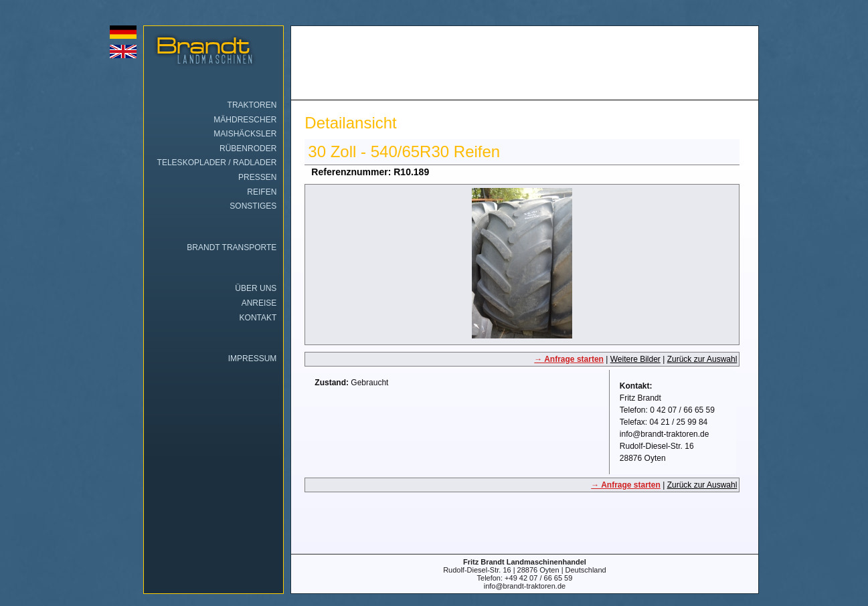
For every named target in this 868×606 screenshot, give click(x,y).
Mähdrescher (245, 120)
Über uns (256, 288)
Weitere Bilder (635, 359)
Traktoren (252, 105)
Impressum (253, 359)
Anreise (259, 303)
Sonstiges (253, 206)
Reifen (262, 192)
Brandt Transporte (232, 247)
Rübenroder (248, 148)
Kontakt (258, 318)
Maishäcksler (245, 134)
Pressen (257, 177)
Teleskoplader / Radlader (217, 163)
